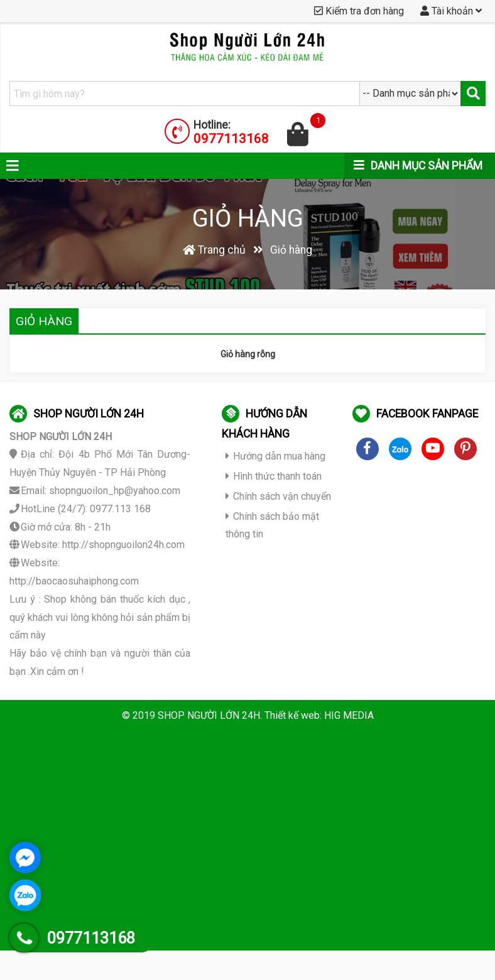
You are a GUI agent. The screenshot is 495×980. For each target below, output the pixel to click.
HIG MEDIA (349, 715)
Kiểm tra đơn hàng (359, 11)
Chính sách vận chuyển (278, 496)
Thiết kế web (292, 715)
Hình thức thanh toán (274, 476)
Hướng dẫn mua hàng (275, 456)
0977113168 (231, 139)
